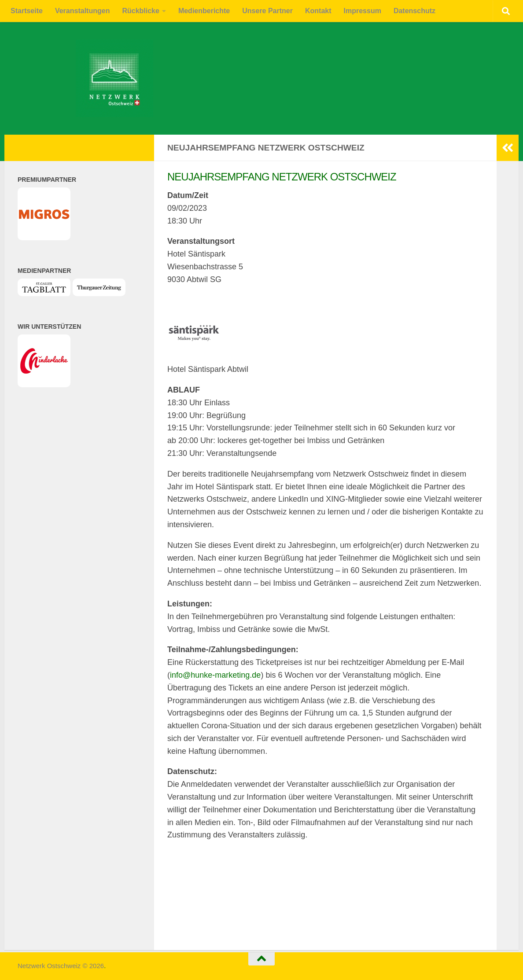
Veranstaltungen (82, 11)
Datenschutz (414, 11)
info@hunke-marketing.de (215, 675)
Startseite (27, 11)
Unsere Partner (267, 11)
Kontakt (318, 11)
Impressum (363, 11)
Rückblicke (140, 11)
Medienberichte (204, 11)
